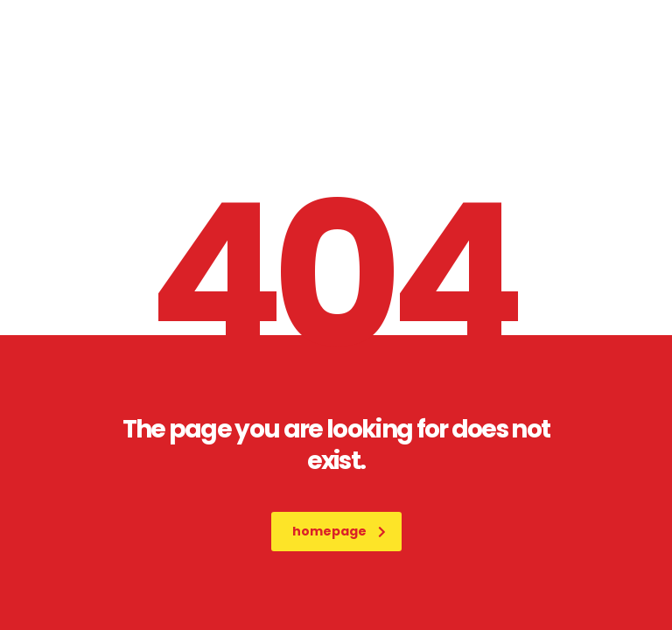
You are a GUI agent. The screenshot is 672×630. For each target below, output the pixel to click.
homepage (339, 531)
